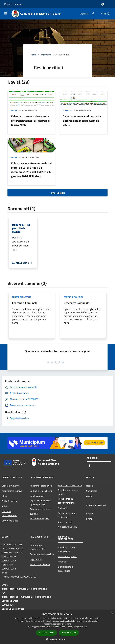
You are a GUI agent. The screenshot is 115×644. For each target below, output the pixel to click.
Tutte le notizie (57, 193)
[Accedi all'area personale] (103, 4)
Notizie (90, 486)
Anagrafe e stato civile (41, 486)
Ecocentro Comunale (25, 303)
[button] (57, 639)
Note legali (63, 562)
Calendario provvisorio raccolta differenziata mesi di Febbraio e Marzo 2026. (30, 121)
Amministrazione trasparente (66, 549)
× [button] (112, 613)
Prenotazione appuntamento (37, 547)
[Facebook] (92, 14)
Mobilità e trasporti (39, 518)
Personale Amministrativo (9, 513)
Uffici (4, 496)
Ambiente (63, 508)
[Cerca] (109, 14)
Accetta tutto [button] (46, 633)
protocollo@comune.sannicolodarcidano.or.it (24, 589)
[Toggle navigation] (6, 13)
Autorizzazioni (65, 522)
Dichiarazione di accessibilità (66, 569)
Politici (5, 506)
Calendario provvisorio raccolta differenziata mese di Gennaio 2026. (82, 121)
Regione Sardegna (13, 4)
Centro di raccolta (22, 297)
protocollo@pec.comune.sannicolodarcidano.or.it (26, 597)
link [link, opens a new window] (85, 627)
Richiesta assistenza (40, 564)
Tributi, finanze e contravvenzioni (66, 501)
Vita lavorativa (37, 496)
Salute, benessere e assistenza (68, 515)
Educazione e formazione (70, 486)
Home (33, 55)
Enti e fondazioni (10, 501)
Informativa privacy (68, 556)
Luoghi (90, 514)
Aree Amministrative (12, 491)
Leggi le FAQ (36, 559)
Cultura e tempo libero (41, 491)
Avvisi (14, 110)
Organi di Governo (11, 486)
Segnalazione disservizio (42, 554)
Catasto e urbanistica (40, 509)
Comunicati (92, 491)
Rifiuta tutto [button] (69, 633)
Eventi (89, 519)
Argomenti (46, 55)
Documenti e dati (10, 521)
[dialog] (57, 627)
